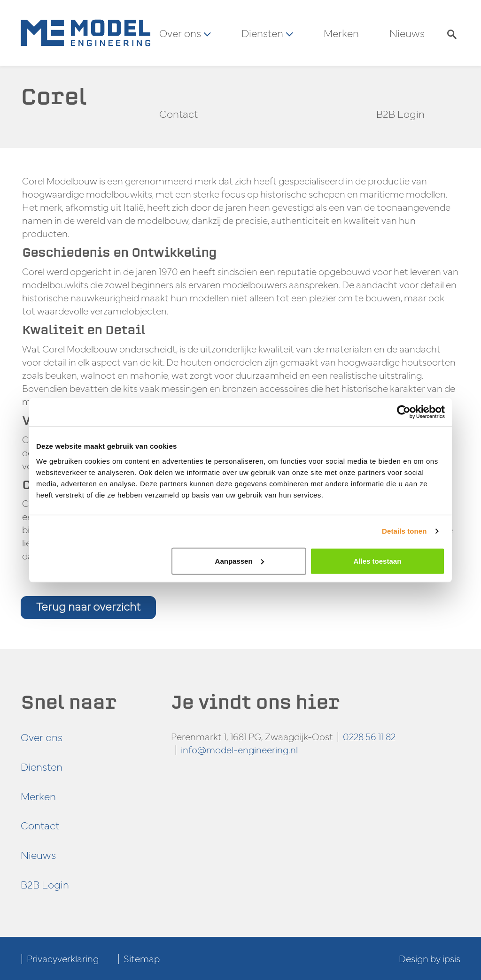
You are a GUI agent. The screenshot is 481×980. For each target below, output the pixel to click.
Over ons (42, 737)
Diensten (42, 766)
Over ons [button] (185, 33)
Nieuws (407, 33)
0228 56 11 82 (369, 736)
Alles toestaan (378, 561)
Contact (178, 114)
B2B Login (400, 114)
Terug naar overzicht (88, 606)
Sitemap (142, 958)
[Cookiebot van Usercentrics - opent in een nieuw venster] (404, 412)
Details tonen (404, 531)
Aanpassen (240, 561)
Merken (341, 33)
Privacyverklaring (63, 958)
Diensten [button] (267, 33)
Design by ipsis (430, 958)
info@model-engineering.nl (239, 749)
